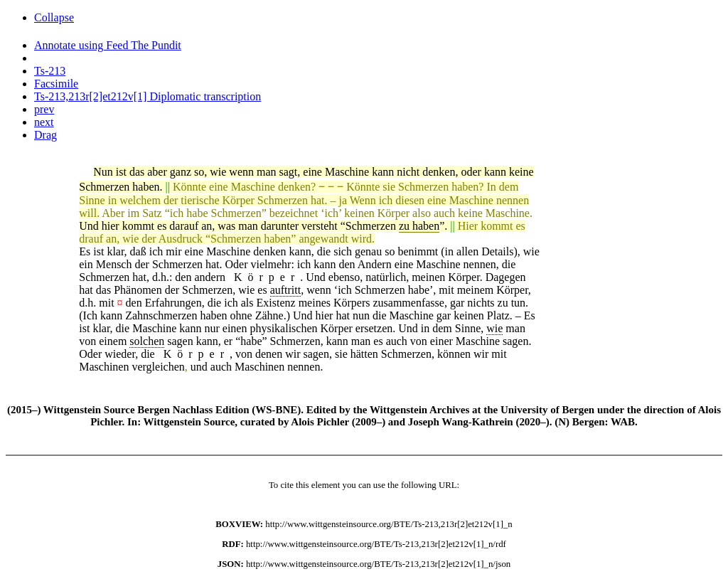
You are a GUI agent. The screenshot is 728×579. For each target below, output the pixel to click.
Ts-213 (50, 71)
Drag (45, 135)
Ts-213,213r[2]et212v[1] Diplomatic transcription (148, 96)
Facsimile (56, 84)
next (44, 122)
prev (44, 109)
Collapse (54, 17)
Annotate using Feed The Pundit (108, 45)
